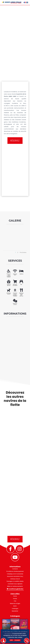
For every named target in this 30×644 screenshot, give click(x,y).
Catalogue (15, 609)
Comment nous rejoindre (15, 584)
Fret (15, 601)
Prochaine (23, 252)
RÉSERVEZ (15, 141)
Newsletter (15, 611)
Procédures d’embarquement (15, 571)
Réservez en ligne (15, 604)
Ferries (15, 599)
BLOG (15, 606)
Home (15, 596)
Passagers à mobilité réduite (15, 581)
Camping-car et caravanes (15, 574)
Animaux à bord (15, 579)
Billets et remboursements (15, 586)
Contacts (15, 569)
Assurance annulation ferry (15, 576)
